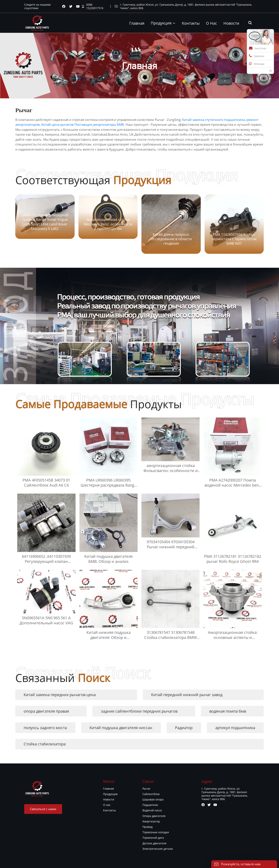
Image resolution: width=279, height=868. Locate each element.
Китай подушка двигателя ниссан (121, 728)
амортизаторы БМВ (108, 124)
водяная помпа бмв (228, 711)
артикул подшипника (235, 728)
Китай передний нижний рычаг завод (187, 695)
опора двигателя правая (46, 711)
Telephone (257, 56)
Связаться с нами (43, 809)
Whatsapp (257, 64)
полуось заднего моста (45, 728)
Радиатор (184, 728)
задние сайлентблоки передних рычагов (139, 711)
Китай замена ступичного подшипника (214, 120)
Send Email (258, 48)
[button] (256, 224)
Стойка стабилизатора (45, 744)
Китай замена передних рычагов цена (60, 695)
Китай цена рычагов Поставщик (67, 124)
